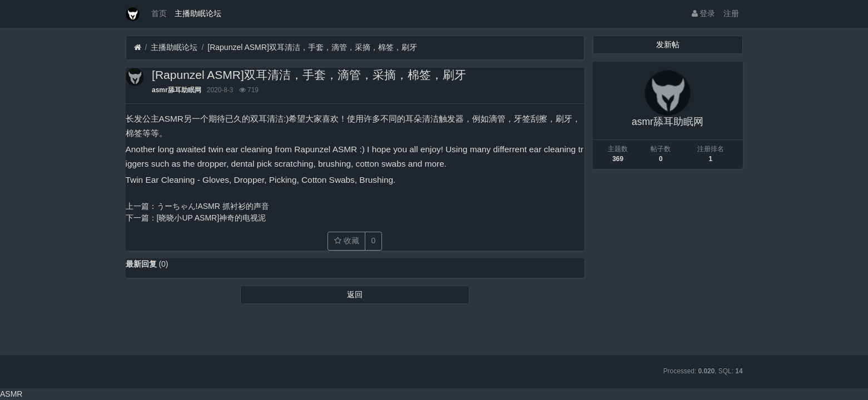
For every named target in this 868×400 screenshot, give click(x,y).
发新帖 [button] (668, 44)
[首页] (138, 47)
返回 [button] (355, 294)
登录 (704, 13)
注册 (731, 13)
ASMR (11, 394)
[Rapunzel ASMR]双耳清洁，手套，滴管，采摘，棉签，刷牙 (312, 47)
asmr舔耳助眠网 (176, 90)
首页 (159, 13)
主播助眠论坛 (198, 13)
